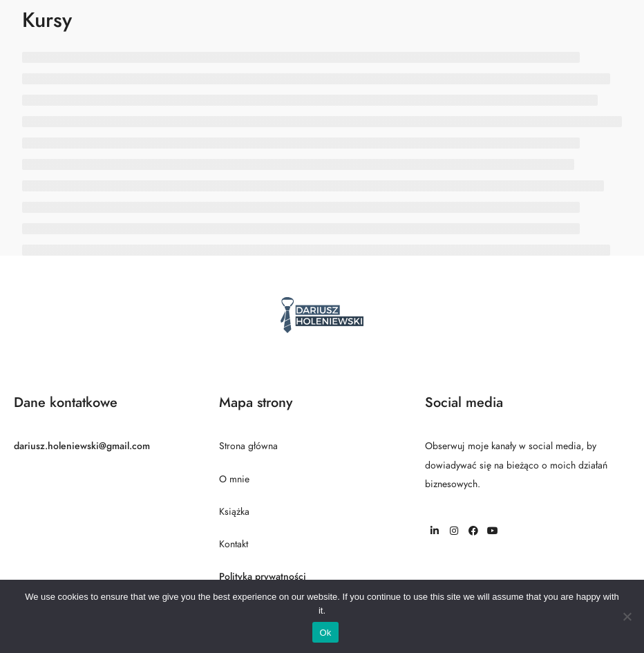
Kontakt (234, 544)
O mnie (234, 479)
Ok (325, 633)
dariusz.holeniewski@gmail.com (82, 446)
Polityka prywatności (263, 577)
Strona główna (248, 446)
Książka (234, 512)
